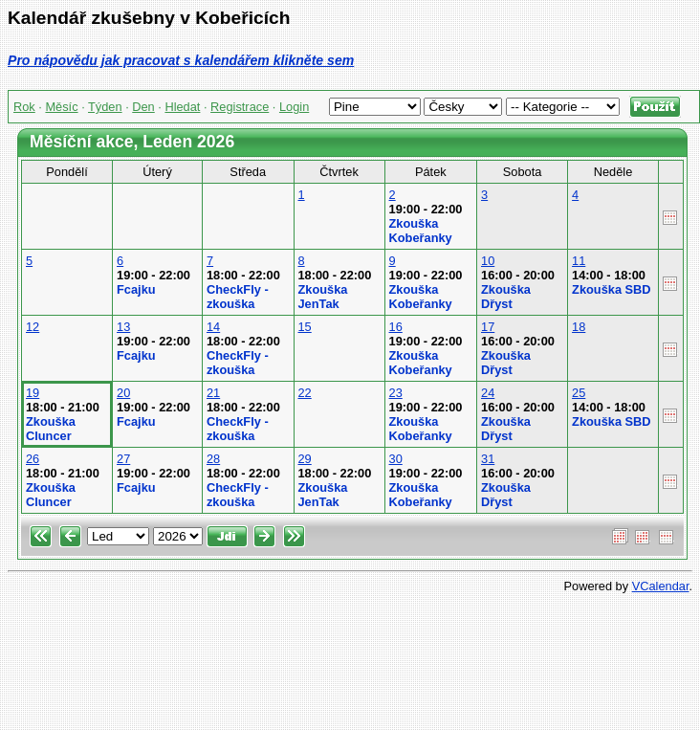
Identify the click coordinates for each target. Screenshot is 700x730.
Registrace (240, 107)
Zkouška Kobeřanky (421, 231)
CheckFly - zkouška (238, 297)
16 (396, 327)
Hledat (182, 107)
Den (143, 107)
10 (488, 261)
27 (123, 459)
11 (579, 261)
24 (488, 393)
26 (33, 459)
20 (123, 393)
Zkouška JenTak (323, 297)
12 (33, 327)
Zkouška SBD (612, 289)
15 (305, 327)
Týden (105, 107)
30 (396, 459)
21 (213, 393)
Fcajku (136, 289)
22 (305, 393)
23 (396, 393)
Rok (24, 107)
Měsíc (61, 107)
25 (579, 393)
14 (213, 327)
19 (33, 393)
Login (294, 107)
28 (213, 459)
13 (123, 327)
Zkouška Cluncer (51, 429)
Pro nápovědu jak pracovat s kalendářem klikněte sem (181, 60)
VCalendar (661, 586)
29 (305, 459)
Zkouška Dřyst (506, 297)
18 (579, 327)
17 (488, 327)
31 (488, 459)
